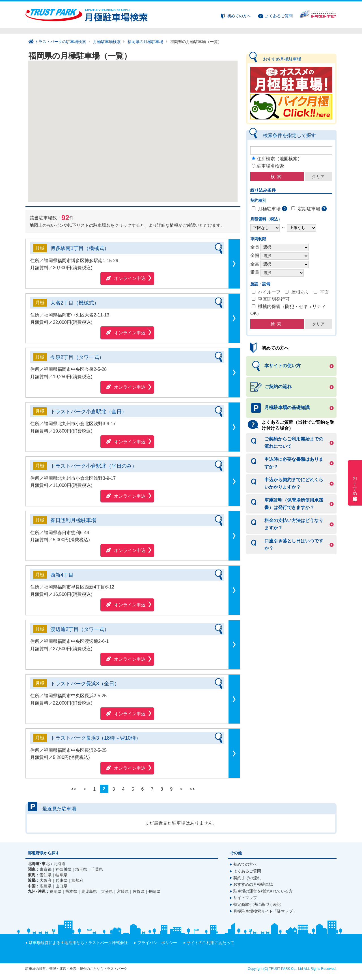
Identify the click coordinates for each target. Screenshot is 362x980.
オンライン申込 (130, 278)
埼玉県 (81, 869)
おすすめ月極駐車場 (355, 483)
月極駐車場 (269, 209)
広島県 (46, 886)
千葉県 (97, 869)
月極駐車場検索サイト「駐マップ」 (265, 911)
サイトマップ (245, 898)
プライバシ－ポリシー (157, 943)
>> (192, 789)
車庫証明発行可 (274, 299)
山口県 (61, 886)
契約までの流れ (247, 878)
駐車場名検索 (270, 166)
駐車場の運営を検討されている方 (263, 891)
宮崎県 (123, 891)
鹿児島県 (89, 891)
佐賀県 (139, 891)
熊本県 (71, 891)
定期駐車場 (309, 209)
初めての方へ (239, 16)
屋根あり (300, 292)
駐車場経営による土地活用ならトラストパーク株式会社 (78, 943)
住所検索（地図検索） (279, 159)
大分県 (107, 891)
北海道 (59, 864)
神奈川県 (63, 869)
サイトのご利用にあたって (210, 943)
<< (74, 789)
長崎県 (154, 891)
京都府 (77, 880)
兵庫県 (61, 880)
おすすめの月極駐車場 (253, 884)
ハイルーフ (269, 292)
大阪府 (46, 880)
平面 (324, 292)
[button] (116, 142)
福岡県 (55, 891)
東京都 (46, 869)
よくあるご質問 (279, 16)
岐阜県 (61, 875)
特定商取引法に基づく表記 (257, 904)
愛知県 (46, 875)
